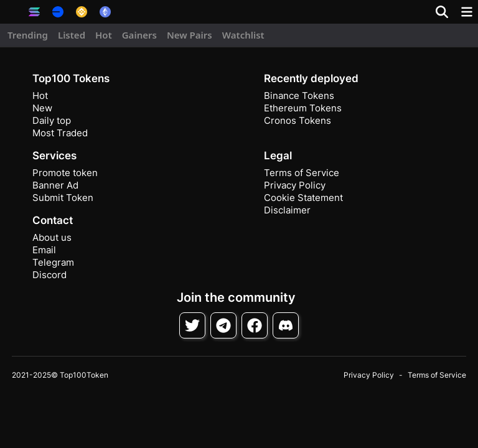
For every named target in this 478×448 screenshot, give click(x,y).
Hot (104, 35)
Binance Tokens (299, 96)
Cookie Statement (303, 198)
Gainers (139, 35)
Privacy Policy (295, 185)
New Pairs (190, 35)
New (42, 108)
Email (44, 250)
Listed (72, 35)
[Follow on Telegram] (223, 325)
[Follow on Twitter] (192, 325)
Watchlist (243, 35)
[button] (12, 12)
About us (52, 237)
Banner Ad (55, 185)
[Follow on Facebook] (255, 325)
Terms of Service (302, 173)
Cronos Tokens (298, 120)
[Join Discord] (286, 325)
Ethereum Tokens (303, 108)
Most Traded (60, 133)
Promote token (65, 173)
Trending (28, 35)
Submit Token (63, 198)
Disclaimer (287, 210)
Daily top (52, 120)
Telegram (53, 262)
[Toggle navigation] (467, 12)
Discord (49, 275)
